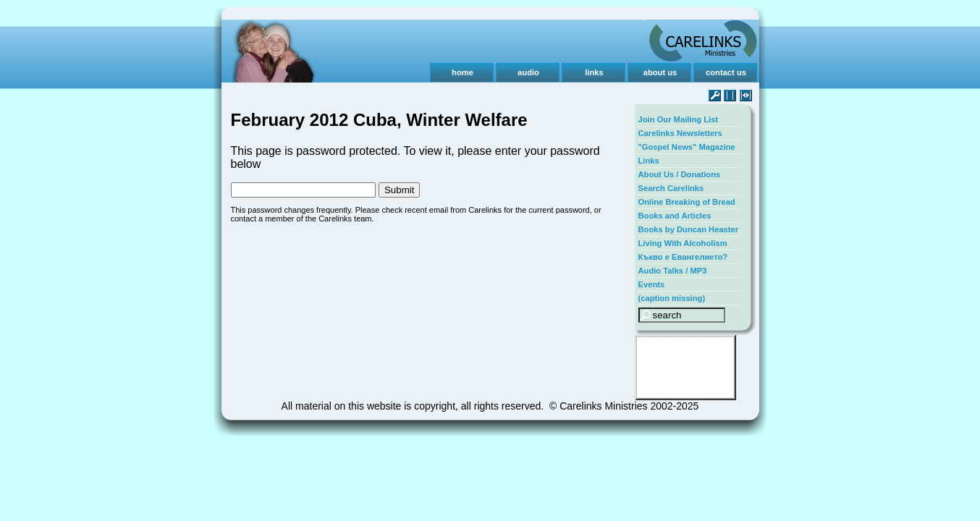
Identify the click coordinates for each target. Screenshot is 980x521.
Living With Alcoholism (683, 243)
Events (652, 284)
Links (649, 161)
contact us (726, 72)
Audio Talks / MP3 (673, 271)
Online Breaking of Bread (687, 202)
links (594, 72)
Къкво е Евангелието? (683, 257)
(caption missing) (672, 298)
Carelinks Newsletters (680, 133)
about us (660, 72)
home (462, 72)
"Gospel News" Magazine (687, 147)
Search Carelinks (671, 188)
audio (528, 72)
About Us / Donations (680, 174)
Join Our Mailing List (679, 119)
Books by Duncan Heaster (689, 229)
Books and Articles (675, 216)
